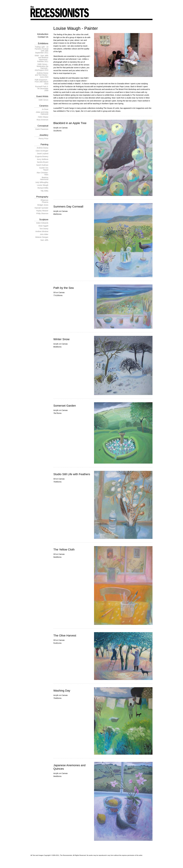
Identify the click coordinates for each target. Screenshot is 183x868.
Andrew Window (42, 231)
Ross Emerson (42, 120)
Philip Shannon (42, 213)
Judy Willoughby (42, 182)
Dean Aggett (43, 226)
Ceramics (44, 106)
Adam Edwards (42, 223)
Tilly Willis (44, 191)
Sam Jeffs (44, 240)
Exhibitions (43, 43)
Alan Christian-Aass (42, 174)
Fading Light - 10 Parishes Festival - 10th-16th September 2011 (41, 50)
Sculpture (44, 220)
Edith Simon (44, 100)
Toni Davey (44, 229)
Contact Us (43, 37)
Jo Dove (45, 109)
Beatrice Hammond (44, 178)
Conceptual (43, 126)
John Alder (44, 234)
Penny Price (44, 139)
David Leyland (43, 154)
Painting (44, 144)
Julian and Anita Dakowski (42, 113)
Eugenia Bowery (42, 156)
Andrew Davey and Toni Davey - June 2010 (42, 75)
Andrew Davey (43, 148)
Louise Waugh (43, 185)
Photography (42, 197)
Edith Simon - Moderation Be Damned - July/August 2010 (41, 67)
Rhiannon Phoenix (44, 201)
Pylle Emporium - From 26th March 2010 (41, 82)
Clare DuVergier (42, 151)
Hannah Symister (41, 208)
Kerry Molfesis (43, 159)
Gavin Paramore (42, 129)
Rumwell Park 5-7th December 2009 (42, 88)
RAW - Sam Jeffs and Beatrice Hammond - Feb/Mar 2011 (41, 59)
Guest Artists (42, 96)
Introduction (43, 34)
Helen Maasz (43, 117)
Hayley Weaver (42, 211)
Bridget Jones (43, 205)
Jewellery (44, 135)
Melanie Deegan (42, 237)
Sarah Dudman (42, 165)
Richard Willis (43, 188)
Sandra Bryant (43, 162)
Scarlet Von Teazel (44, 169)
